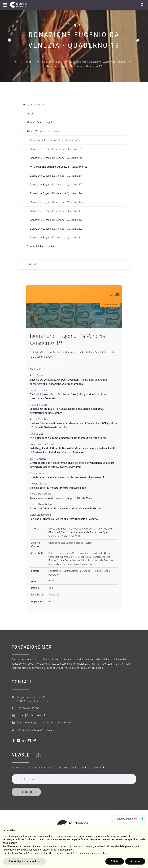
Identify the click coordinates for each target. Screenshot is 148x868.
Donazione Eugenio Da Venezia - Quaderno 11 (56, 237)
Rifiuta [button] (115, 861)
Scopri (30, 62)
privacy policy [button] (103, 836)
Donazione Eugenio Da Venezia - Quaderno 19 (60, 167)
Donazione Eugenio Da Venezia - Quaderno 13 (56, 220)
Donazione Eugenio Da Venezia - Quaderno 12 (56, 229)
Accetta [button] (135, 861)
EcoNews (32, 264)
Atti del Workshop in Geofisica (43, 131)
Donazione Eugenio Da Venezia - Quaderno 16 (56, 193)
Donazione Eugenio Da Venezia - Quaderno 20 (56, 158)
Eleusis (30, 255)
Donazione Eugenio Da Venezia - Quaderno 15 (56, 202)
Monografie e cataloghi (39, 122)
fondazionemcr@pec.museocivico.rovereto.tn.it (44, 722)
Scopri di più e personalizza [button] (24, 861)
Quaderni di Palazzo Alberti (42, 246)
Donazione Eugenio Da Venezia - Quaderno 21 (56, 149)
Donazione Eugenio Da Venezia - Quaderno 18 (56, 176)
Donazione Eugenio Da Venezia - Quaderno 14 (56, 211)
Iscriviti (26, 792)
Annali (30, 113)
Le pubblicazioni (52, 62)
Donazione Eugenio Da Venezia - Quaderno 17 (56, 184)
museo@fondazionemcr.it (31, 715)
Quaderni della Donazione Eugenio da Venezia (98, 62)
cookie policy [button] (10, 843)
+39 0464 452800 (28, 708)
